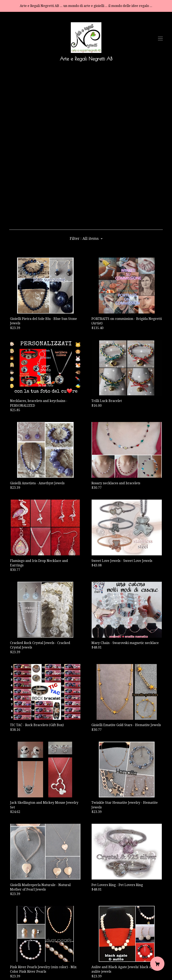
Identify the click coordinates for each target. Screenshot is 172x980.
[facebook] (11, 946)
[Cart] (157, 964)
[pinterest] (23, 946)
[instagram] (29, 946)
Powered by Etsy (22, 968)
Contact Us (17, 953)
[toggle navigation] (160, 39)
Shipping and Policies (26, 957)
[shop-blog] (17, 946)
